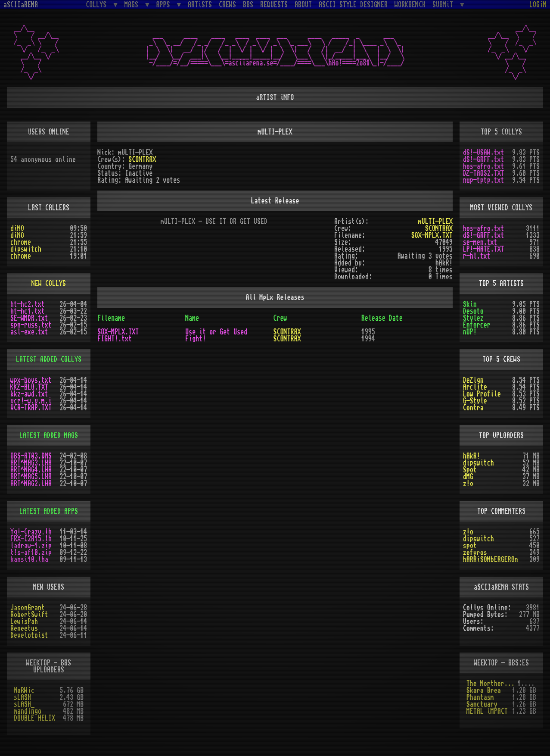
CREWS (227, 5)
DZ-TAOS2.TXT (484, 173)
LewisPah (24, 622)
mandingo (28, 711)
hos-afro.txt (484, 166)
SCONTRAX (142, 159)
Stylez (473, 318)
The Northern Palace (492, 684)
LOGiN (538, 5)
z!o (468, 484)
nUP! (470, 332)
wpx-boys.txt (31, 380)
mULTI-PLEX (435, 222)
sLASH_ (24, 704)
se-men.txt (480, 242)
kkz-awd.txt (29, 394)
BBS (248, 5)
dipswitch (26, 249)
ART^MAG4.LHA (31, 470)
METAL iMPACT (487, 711)
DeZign (473, 380)
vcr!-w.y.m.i (31, 401)
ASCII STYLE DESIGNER (353, 5)
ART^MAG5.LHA (31, 477)
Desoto (473, 311)
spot (470, 546)
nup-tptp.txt (484, 180)
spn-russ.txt (31, 325)
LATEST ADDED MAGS (49, 435)
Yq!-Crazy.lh (31, 532)
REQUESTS (274, 5)
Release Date (382, 318)
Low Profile (482, 394)
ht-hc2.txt (28, 304)
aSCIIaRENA (21, 5)
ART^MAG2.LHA (31, 484)
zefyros (475, 553)
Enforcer (477, 325)
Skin (470, 304)
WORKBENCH (410, 5)
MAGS (133, 5)
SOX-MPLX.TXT (432, 235)
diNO (17, 228)
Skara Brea (484, 690)
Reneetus (24, 628)
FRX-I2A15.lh (31, 539)
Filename (111, 318)
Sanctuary (482, 704)
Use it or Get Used (216, 332)
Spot (470, 470)
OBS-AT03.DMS (31, 456)
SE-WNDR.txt (29, 318)
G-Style (475, 401)
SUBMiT (444, 5)
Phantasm (480, 697)
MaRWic (24, 690)
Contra (473, 408)
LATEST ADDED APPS (49, 511)
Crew (280, 318)
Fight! (196, 339)
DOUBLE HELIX (34, 718)
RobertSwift (29, 615)
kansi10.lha (29, 559)
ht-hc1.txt (28, 311)
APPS (165, 5)
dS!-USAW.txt (484, 153)
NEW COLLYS (49, 284)
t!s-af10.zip (31, 553)
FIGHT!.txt (115, 339)
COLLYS (98, 5)
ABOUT (303, 5)
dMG (468, 477)
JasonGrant (28, 608)
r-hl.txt (477, 256)
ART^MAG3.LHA (31, 463)
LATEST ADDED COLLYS (49, 359)
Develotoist (29, 635)
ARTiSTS (200, 5)
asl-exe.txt (29, 332)
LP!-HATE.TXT (484, 249)
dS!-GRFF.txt (484, 159)
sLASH (22, 697)
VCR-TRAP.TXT (31, 408)
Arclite (475, 387)
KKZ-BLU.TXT (29, 387)
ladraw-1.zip (31, 546)
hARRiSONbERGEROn (491, 559)
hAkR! (472, 456)
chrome (21, 242)
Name (192, 318)
